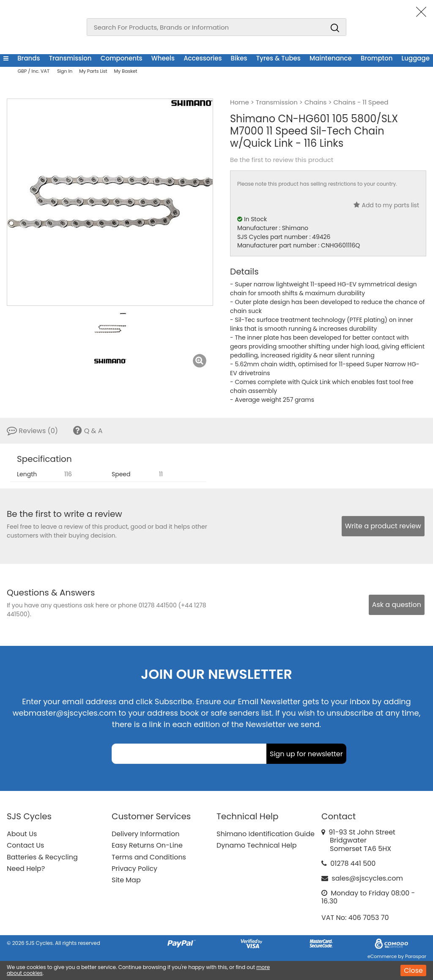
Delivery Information (145, 834)
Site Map (126, 880)
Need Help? (26, 869)
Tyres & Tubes (278, 58)
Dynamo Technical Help (257, 845)
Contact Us (25, 845)
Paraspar (416, 956)
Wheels (163, 58)
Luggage (416, 58)
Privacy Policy (134, 869)
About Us (22, 834)
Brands (29, 58)
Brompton (377, 58)
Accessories (203, 58)
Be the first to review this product (282, 160)
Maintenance (331, 58)
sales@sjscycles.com (367, 878)
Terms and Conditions (149, 857)
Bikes (239, 58)
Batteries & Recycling (42, 857)
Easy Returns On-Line (147, 845)
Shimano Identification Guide (266, 834)
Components (122, 58)
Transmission (70, 58)
